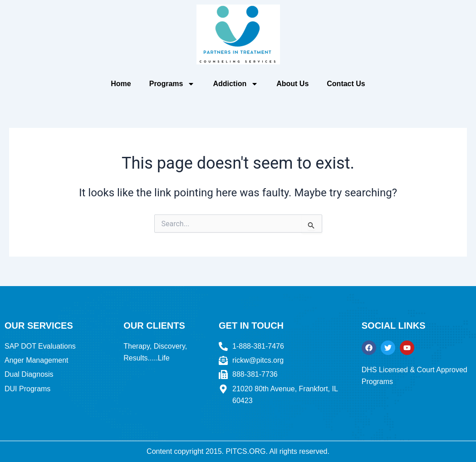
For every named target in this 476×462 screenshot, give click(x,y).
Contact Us (346, 84)
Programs (172, 84)
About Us (292, 84)
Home (121, 84)
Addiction (236, 84)
